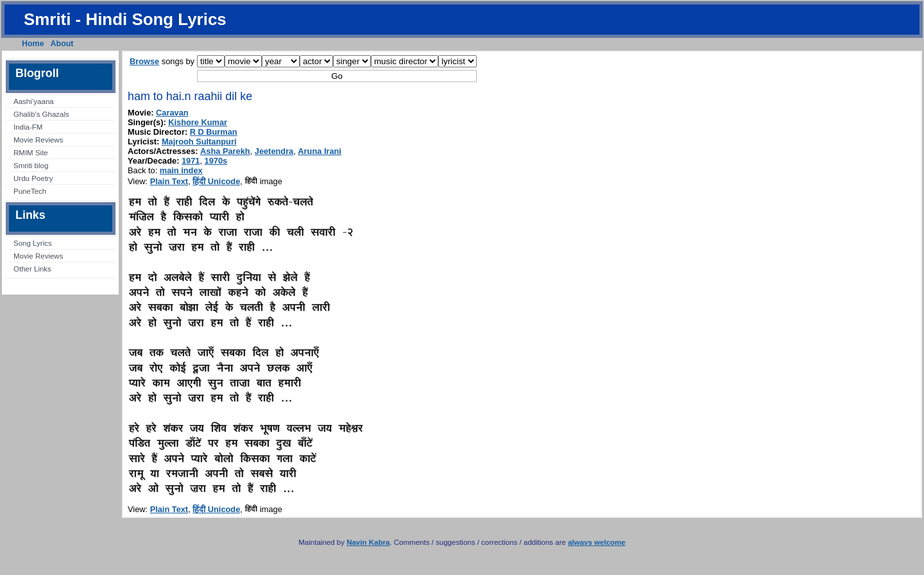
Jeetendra (274, 151)
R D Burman (214, 132)
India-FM (28, 127)
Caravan (172, 113)
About (62, 44)
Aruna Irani (320, 151)
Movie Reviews (38, 140)
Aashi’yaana (34, 101)
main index (181, 170)
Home (33, 44)
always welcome (597, 542)
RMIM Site (31, 153)
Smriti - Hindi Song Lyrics (125, 19)
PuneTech (30, 191)
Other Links (32, 269)
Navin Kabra (368, 542)
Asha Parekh (225, 151)
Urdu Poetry (33, 178)
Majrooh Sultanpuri (199, 142)
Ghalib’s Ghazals (41, 114)
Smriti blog (31, 166)
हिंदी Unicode (216, 181)
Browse (144, 61)
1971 (191, 161)
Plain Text (169, 181)
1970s (216, 161)
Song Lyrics (33, 243)
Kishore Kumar (198, 122)
